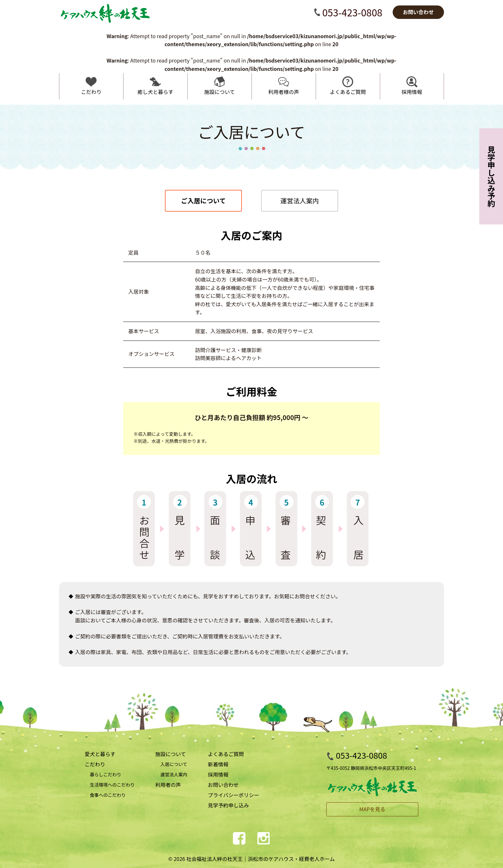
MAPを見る (372, 809)
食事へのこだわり (108, 795)
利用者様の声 (284, 92)
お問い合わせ (223, 785)
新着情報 (218, 764)
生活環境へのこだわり (112, 785)
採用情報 (412, 92)
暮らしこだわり (106, 774)
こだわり (91, 92)
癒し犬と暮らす (156, 92)
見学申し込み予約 (491, 176)
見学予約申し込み (228, 805)
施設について (220, 92)
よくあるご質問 (348, 92)
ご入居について (203, 201)
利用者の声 (168, 785)
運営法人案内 (300, 201)
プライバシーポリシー (234, 795)
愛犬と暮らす (100, 754)
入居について (174, 764)
